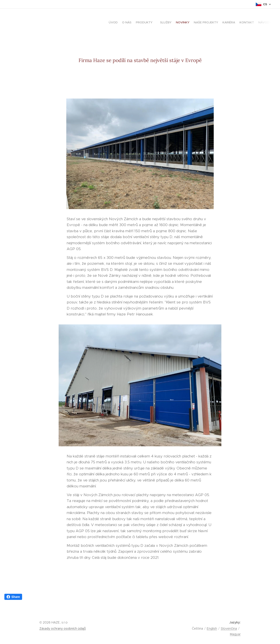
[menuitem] (234, 23)
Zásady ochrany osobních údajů (63, 628)
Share (13, 597)
